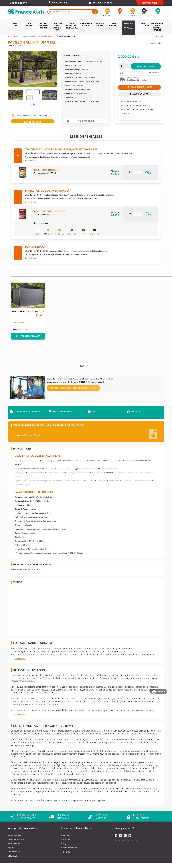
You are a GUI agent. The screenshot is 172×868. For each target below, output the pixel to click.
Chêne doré (60, 232)
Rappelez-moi (19, 3)
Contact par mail (100, 3)
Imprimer (160, 36)
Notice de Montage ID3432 (27, 435)
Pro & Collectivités (108, 13)
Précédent (31, 105)
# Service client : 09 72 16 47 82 (126, 841)
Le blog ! (120, 12)
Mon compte (133, 13)
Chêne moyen (72, 232)
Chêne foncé (94, 232)
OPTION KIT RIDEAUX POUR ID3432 (28, 312)
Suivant (34, 105)
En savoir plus (31, 161)
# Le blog (66, 852)
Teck (83, 232)
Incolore (38, 232)
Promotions (149, 3)
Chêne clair (48, 232)
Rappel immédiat (33, 122)
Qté (130, 172)
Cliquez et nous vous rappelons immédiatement (73, 388)
